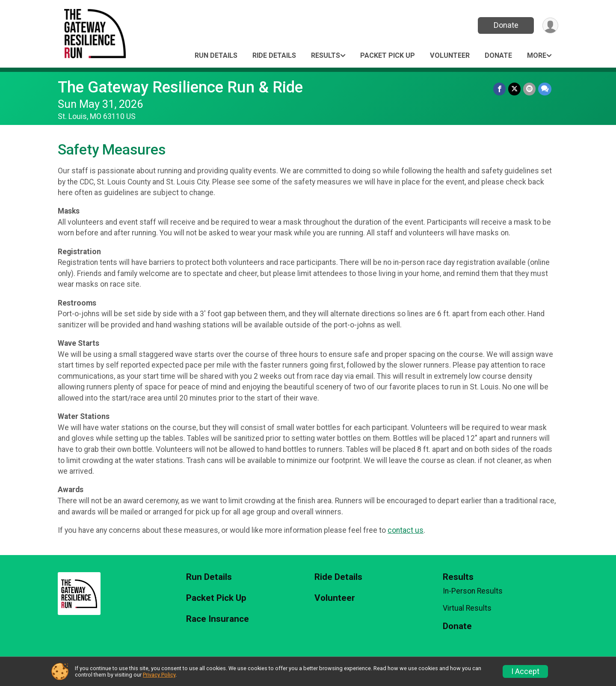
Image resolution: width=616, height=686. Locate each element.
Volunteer (450, 55)
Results (326, 55)
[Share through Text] (545, 89)
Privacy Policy (159, 675)
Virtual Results (467, 608)
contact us (406, 530)
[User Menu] (550, 25)
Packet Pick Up (388, 55)
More (537, 55)
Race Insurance (218, 619)
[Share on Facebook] (499, 89)
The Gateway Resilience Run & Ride (180, 87)
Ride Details (274, 55)
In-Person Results (473, 591)
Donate (506, 25)
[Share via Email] (529, 89)
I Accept (525, 671)
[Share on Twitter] (514, 89)
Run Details (216, 55)
